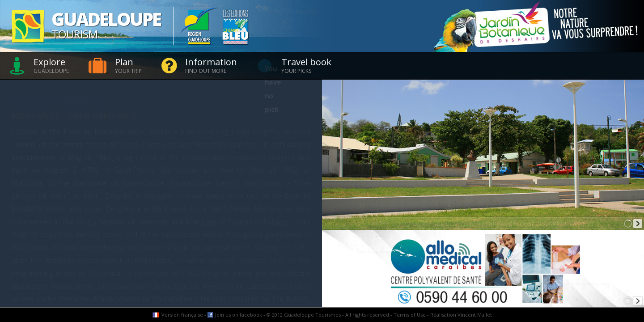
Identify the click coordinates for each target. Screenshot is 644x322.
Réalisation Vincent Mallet (461, 315)
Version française (182, 315)
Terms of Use (410, 315)
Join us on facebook (239, 315)
